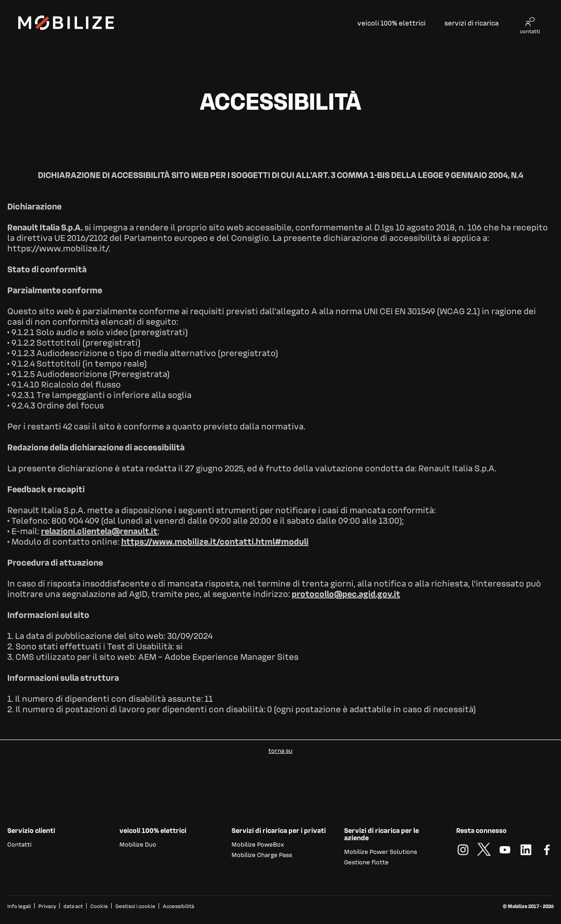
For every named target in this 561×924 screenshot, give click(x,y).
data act (73, 906)
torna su (280, 750)
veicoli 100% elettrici (391, 23)
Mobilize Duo (138, 844)
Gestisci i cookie (135, 906)
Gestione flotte (366, 862)
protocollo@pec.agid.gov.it (346, 593)
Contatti (19, 844)
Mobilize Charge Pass (262, 855)
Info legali (19, 906)
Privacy (47, 906)
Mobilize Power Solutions (381, 851)
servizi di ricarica (471, 23)
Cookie (99, 906)
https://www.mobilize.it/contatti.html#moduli (215, 541)
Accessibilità (178, 906)
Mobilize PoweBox (258, 844)
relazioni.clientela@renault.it (99, 531)
